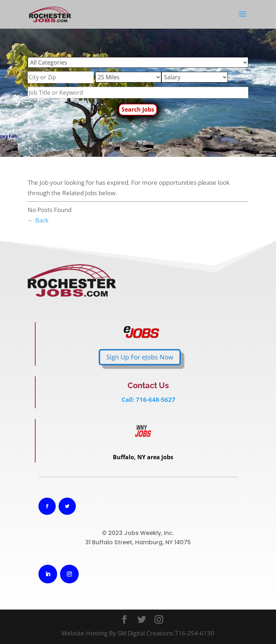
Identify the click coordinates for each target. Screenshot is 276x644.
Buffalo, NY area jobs (143, 457)
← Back (38, 220)
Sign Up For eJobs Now (96, 357)
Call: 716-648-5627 (148, 399)
